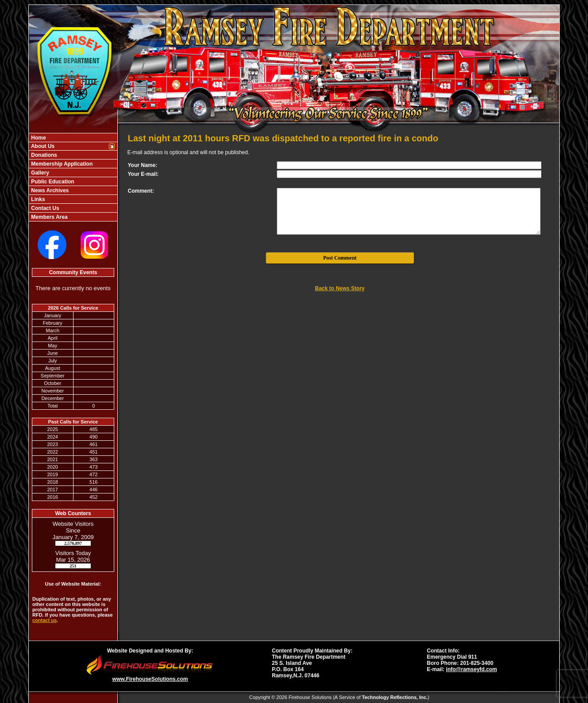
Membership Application (61, 164)
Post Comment (340, 258)
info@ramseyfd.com (471, 669)
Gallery (39, 173)
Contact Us (44, 208)
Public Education (52, 182)
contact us (44, 620)
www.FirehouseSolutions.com (150, 679)
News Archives (49, 190)
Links (37, 199)
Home (38, 138)
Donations (43, 155)
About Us (42, 146)
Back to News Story (340, 288)
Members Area (49, 217)
